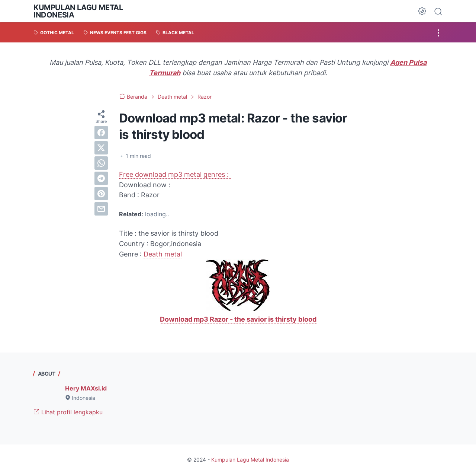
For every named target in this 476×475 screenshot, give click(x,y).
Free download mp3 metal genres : (175, 174)
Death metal (163, 254)
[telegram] (101, 178)
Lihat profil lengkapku (68, 412)
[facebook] (101, 133)
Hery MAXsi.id (86, 388)
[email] (101, 209)
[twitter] (101, 148)
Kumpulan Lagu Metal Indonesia (78, 11)
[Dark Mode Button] (422, 11)
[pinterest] (101, 194)
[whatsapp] (101, 163)
